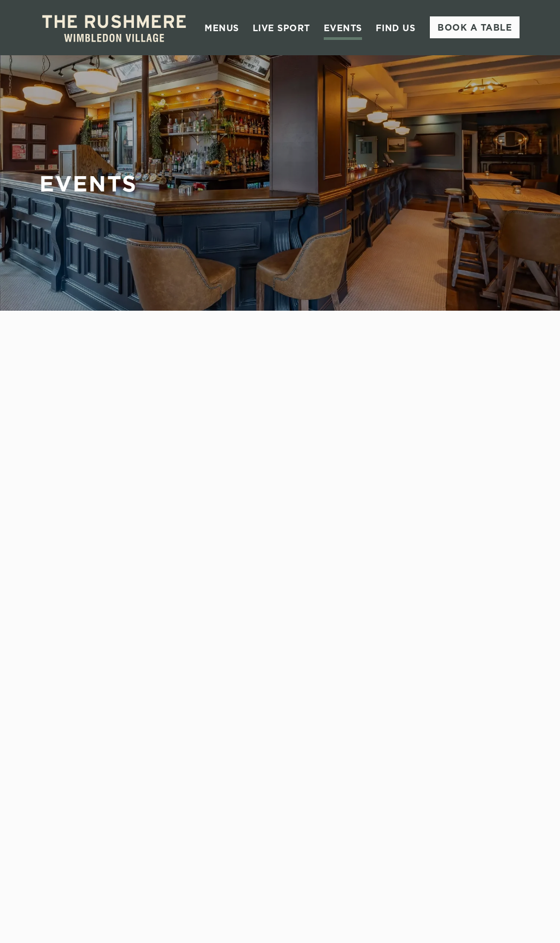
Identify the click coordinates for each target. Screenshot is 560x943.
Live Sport (281, 28)
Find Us (396, 28)
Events (343, 28)
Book (475, 27)
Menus (222, 28)
